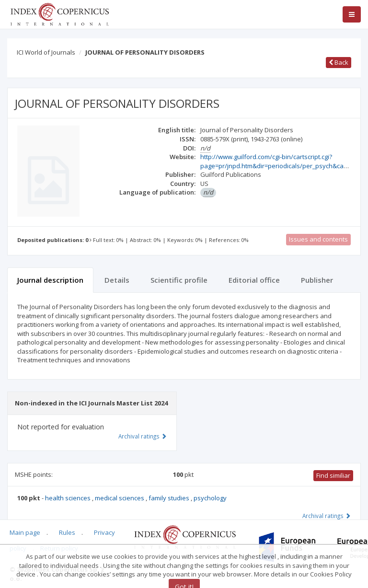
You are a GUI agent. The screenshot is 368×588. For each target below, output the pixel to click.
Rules (67, 532)
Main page (25, 532)
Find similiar (333, 475)
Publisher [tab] (317, 280)
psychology (210, 498)
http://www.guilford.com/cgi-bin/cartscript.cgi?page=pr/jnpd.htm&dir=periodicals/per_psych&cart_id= (280, 161)
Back (339, 62)
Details (117, 280)
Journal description (50, 280)
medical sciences (120, 498)
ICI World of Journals (46, 52)
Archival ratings (327, 516)
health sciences (69, 498)
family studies (170, 498)
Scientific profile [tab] (179, 280)
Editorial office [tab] (254, 280)
